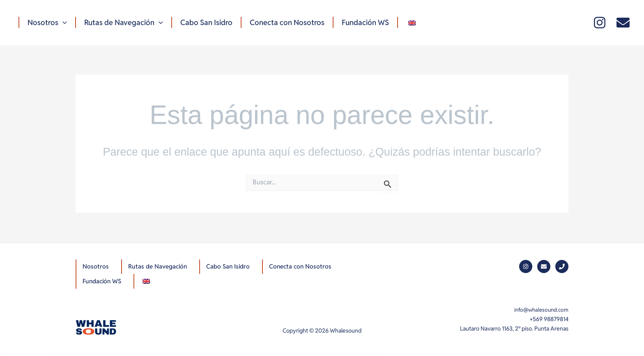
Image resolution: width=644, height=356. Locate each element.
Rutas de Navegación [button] (121, 22)
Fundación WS (358, 22)
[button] (62, 22)
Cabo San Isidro (202, 22)
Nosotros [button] (46, 22)
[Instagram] (600, 23)
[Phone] (562, 266)
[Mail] (623, 23)
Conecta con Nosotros (281, 22)
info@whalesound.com (539, 310)
